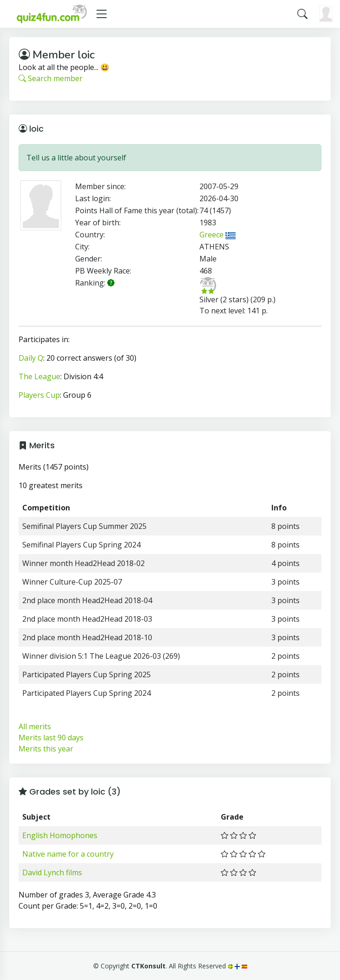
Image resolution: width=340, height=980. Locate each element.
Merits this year (46, 749)
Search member (51, 78)
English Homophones (60, 835)
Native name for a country (68, 854)
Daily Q (31, 358)
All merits (35, 726)
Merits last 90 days (51, 738)
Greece (218, 235)
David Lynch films (52, 872)
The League (39, 376)
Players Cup (39, 395)
